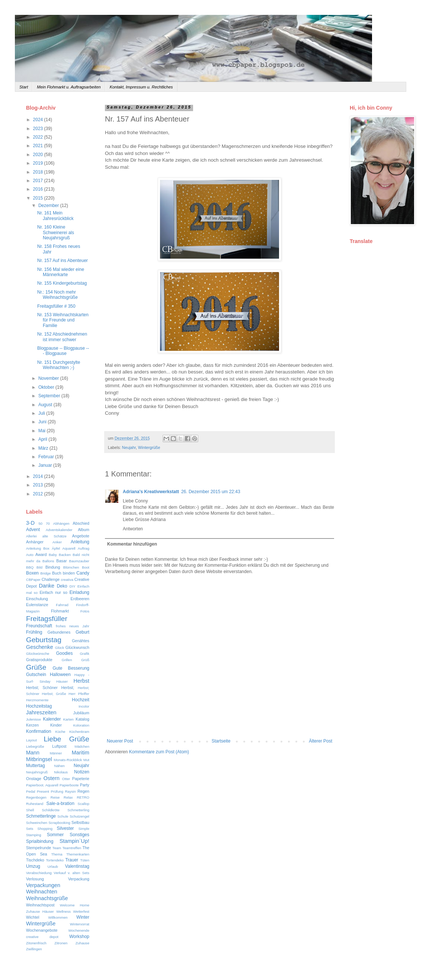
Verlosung (35, 879)
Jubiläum (81, 713)
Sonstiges (79, 835)
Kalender (52, 719)
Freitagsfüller (47, 619)
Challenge (51, 579)
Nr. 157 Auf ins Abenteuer (63, 261)
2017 (39, 181)
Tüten (85, 860)
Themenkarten (78, 854)
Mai (43, 431)
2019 (39, 163)
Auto (30, 555)
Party (85, 785)
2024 (39, 120)
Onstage (34, 779)
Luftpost (59, 746)
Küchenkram (79, 732)
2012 (39, 494)
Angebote (81, 536)
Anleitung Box (38, 548)
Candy (83, 573)
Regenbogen (36, 797)
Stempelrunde (39, 848)
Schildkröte (51, 810)
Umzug (33, 866)
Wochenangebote (42, 930)
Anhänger (35, 542)
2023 (39, 129)
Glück (60, 648)
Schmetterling (78, 810)
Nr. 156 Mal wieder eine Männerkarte (61, 272)
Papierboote (69, 785)
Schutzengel (79, 816)
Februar (47, 457)
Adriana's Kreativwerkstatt (151, 492)
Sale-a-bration (60, 803)
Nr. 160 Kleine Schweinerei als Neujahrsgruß (56, 232)
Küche (60, 732)
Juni (43, 422)
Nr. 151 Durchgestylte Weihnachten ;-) (59, 365)
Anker (57, 542)
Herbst (81, 681)
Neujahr (129, 447)
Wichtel (33, 917)
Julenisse (33, 719)
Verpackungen (43, 885)
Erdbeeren (80, 599)
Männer (56, 753)
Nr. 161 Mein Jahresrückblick (55, 216)
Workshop (79, 937)
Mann (33, 753)
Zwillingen (34, 949)
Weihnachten (42, 892)
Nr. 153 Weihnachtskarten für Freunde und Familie (63, 320)
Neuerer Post (120, 741)
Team (57, 848)
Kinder (56, 725)
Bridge (46, 573)
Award (41, 554)
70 (48, 523)
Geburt (82, 632)
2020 (39, 155)
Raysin (70, 791)
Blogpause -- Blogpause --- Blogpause (63, 351)
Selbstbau (80, 822)
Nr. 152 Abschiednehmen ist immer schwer (62, 337)
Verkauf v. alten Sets (71, 873)
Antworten (133, 529)
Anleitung (80, 542)
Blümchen (71, 567)
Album (84, 530)
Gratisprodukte (39, 660)
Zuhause (82, 943)
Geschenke (40, 647)
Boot (86, 567)
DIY (73, 586)
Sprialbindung (40, 841)
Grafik (84, 654)
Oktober (47, 387)
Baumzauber (79, 561)
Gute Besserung (71, 668)
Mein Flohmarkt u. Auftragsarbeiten (69, 87)
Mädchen (82, 746)
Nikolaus (61, 772)
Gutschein (36, 675)
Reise (55, 797)
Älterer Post (321, 741)
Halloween (60, 675)
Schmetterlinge (41, 816)
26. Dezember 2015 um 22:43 (211, 492)
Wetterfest (81, 911)
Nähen (60, 766)
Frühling (34, 632)
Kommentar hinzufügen (132, 544)
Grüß (85, 660)
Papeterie (81, 779)
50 (41, 523)
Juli (42, 413)
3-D (30, 523)
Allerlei (31, 536)
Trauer (72, 860)
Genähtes (81, 641)
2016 (39, 189)
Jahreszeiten (41, 712)
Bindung (53, 567)
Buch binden (63, 573)
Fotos (85, 611)
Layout (31, 740)
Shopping (45, 829)
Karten (68, 719)
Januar (46, 465)
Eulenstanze (37, 605)
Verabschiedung (39, 873)
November (49, 378)
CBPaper (33, 580)
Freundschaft (39, 626)
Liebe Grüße (66, 739)
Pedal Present (38, 791)
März (44, 448)
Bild (39, 567)
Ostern (52, 778)
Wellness (63, 911)
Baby (53, 555)
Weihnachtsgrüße (47, 898)
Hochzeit (81, 700)
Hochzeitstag (39, 706)
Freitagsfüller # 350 (56, 306)
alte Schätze (55, 536)
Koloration (81, 725)
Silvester (65, 828)
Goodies (65, 653)
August (46, 405)
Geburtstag (44, 640)
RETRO (83, 797)
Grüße (36, 667)
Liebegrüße (35, 746)
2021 (39, 146)
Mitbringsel (39, 759)
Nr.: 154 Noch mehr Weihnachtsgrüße (57, 295)
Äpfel (56, 548)
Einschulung (37, 599)
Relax (68, 797)
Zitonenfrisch (36, 943)
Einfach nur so (53, 592)
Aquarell (69, 548)
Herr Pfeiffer (79, 694)
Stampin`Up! (74, 841)
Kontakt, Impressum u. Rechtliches (141, 87)
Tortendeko (55, 860)
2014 (39, 476)
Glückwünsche (38, 654)
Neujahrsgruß (37, 772)
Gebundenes (59, 632)
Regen (83, 791)
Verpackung (79, 879)
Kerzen (32, 725)
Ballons (48, 561)
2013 (39, 485)
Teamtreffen (72, 848)
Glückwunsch (77, 647)
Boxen (32, 573)
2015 (39, 198)
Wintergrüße (149, 447)
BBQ (30, 567)
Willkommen (58, 917)
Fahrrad (62, 605)
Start (24, 87)
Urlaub (53, 866)
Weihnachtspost (40, 905)
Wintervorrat (80, 924)
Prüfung (57, 791)
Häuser (62, 681)
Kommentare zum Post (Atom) (159, 752)
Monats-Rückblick (68, 760)
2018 (39, 172)
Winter (83, 917)
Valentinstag (77, 866)
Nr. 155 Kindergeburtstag (62, 283)
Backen (65, 555)
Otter (66, 779)
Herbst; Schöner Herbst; (50, 688)
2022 (39, 137)
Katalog (82, 719)
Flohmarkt (60, 611)
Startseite (221, 741)
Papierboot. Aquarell (42, 785)
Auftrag (84, 548)
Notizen (82, 772)
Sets (30, 829)
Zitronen (61, 943)
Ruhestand (35, 804)
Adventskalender (59, 530)
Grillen (67, 660)
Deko (62, 586)
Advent (33, 530)
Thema (57, 854)
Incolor (84, 706)
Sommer (55, 835)
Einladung (79, 592)
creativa (67, 580)
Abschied (81, 523)
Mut (86, 760)
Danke (47, 586)
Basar (61, 561)
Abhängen (61, 523)
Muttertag (36, 766)
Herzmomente (37, 700)
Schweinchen (37, 823)
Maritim (81, 753)
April (43, 439)
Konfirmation (39, 731)
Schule (63, 816)
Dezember (49, 206)
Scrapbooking (59, 823)
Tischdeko (35, 860)
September (50, 396)
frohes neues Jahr (73, 626)
